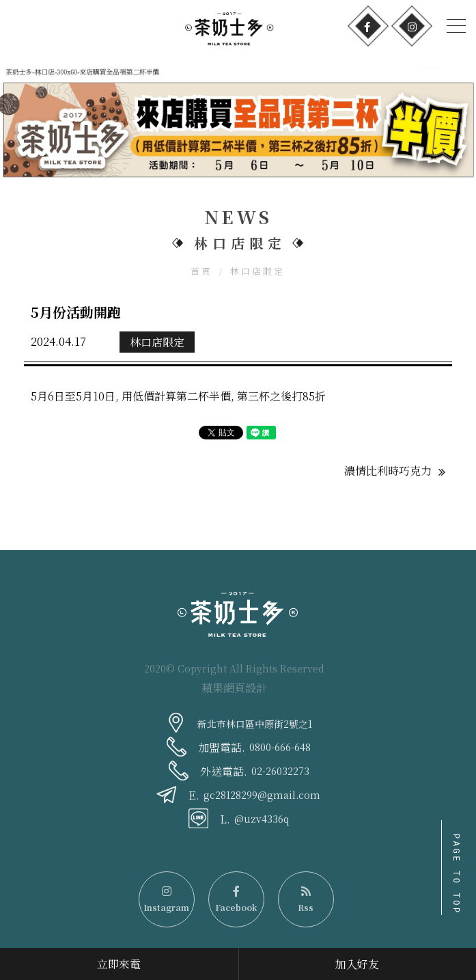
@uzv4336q (262, 819)
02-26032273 (280, 771)
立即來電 (119, 964)
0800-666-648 (280, 747)
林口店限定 (257, 271)
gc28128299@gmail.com (262, 795)
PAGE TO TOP (456, 874)
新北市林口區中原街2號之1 (255, 724)
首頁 (201, 271)
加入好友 (357, 964)
